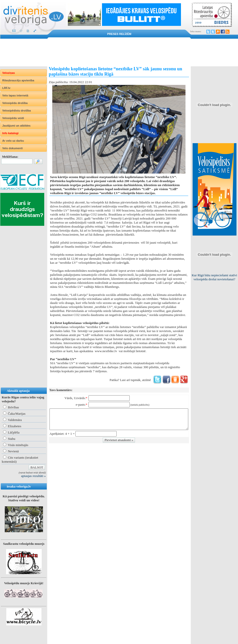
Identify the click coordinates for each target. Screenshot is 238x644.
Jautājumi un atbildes (16, 126)
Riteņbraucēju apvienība (18, 80)
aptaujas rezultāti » (33, 476)
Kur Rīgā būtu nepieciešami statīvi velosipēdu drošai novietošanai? (215, 277)
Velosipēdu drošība (15, 103)
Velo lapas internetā (15, 95)
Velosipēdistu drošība (17, 111)
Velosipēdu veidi (13, 118)
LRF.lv (6, 88)
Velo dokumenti (12, 148)
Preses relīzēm (119, 34)
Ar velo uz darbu (13, 141)
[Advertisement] (119, 52)
